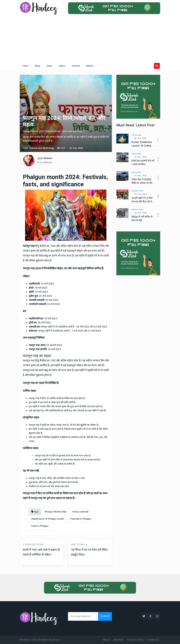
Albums (90, 66)
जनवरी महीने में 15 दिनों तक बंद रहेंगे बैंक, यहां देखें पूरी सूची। (142, 200)
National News (138, 191)
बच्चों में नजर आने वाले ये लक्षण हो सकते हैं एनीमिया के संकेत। (42, 552)
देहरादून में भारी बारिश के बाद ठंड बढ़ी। (143, 219)
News (49, 66)
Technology (136, 135)
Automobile (136, 154)
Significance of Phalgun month (48, 519)
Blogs (38, 66)
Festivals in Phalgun (81, 519)
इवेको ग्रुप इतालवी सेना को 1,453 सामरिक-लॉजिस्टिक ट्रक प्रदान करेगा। (141, 163)
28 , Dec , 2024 (141, 213)
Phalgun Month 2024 (55, 512)
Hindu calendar (81, 512)
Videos (62, 66)
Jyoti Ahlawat (45, 158)
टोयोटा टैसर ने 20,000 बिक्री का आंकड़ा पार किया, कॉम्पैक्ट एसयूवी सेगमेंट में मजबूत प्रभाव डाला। (142, 181)
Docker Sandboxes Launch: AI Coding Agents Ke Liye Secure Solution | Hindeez (142, 144)
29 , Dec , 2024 (141, 157)
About (106, 640)
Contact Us (153, 640)
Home (26, 66)
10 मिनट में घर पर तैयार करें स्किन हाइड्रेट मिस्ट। (89, 552)
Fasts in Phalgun (40, 526)
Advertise (118, 640)
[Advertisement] (90, 39)
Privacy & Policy (135, 640)
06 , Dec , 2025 (141, 138)
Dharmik (76, 66)
